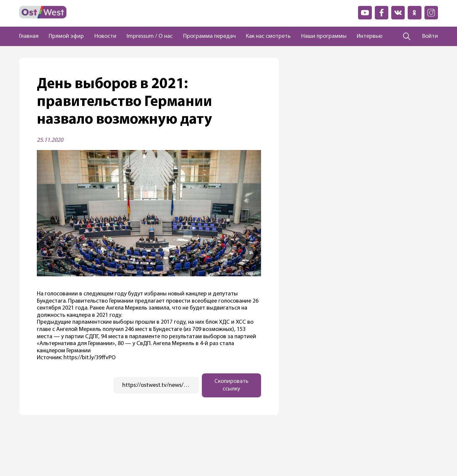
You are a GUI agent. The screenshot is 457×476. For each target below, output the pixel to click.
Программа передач (209, 36)
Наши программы (324, 36)
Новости (105, 36)
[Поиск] (407, 37)
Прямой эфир (66, 36)
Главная (29, 36)
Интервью (370, 36)
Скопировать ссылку (231, 385)
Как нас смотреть (268, 36)
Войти (430, 36)
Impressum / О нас (150, 36)
